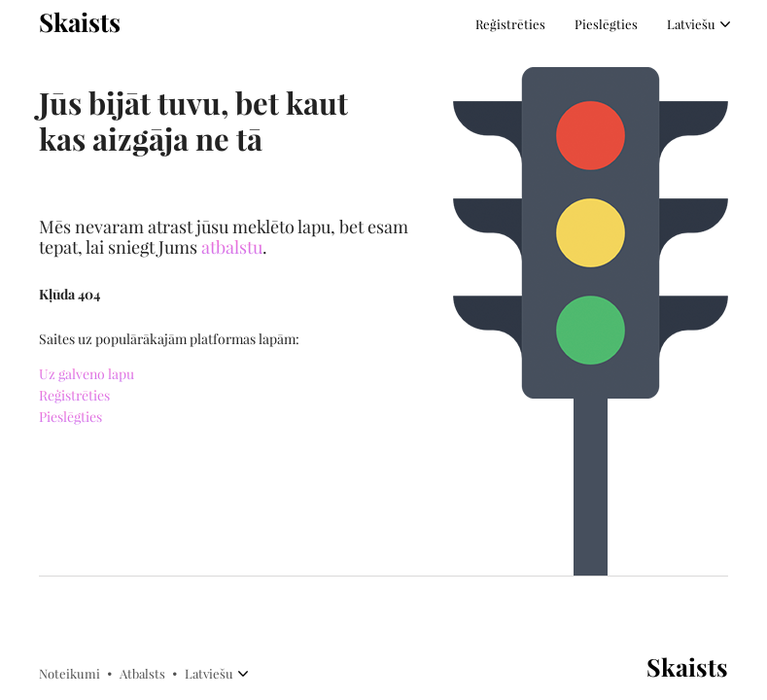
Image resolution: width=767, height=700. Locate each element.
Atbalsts (142, 674)
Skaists (80, 23)
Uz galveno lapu (87, 375)
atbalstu (232, 248)
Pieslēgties (606, 24)
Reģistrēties (510, 24)
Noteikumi (70, 674)
